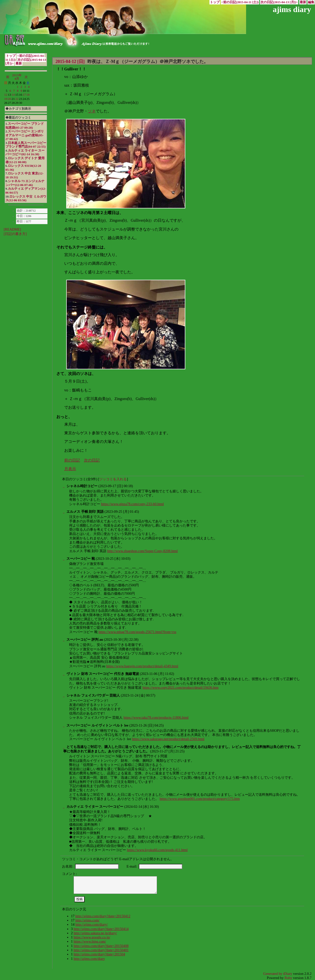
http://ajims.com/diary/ (92, 924)
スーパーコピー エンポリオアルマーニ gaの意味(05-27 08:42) (25, 135)
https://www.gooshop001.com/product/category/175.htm (200, 799)
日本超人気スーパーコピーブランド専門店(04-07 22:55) (26, 145)
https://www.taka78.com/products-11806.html (156, 717)
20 (9, 99)
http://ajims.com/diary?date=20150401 (101, 950)
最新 (303, 2)
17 (24, 95)
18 (28, 95)
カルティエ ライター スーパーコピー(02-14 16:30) (25, 152)
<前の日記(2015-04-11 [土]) (240, 2)
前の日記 (72, 460)
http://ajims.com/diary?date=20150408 (101, 946)
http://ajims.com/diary (89, 959)
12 (6, 95)
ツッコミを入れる (113, 479)
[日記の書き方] (15, 234)
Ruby (288, 978)
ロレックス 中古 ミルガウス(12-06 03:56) (26, 198)
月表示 (70, 469)
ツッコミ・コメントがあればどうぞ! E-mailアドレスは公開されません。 (118, 859)
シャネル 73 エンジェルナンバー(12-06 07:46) (25, 183)
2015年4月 (17, 77)
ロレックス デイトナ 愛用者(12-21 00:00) (25, 160)
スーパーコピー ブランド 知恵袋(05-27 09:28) (25, 126)
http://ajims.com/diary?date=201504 (99, 954)
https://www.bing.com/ (90, 941)
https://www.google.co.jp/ (92, 937)
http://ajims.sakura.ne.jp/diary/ (95, 933)
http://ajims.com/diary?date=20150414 (101, 929)
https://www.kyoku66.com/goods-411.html (157, 850)
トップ (215, 2)
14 (13, 95)
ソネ (92, 111)
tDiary (288, 974)
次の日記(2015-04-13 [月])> (279, 2)
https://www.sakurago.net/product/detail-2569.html (168, 739)
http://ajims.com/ (87, 920)
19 (6, 99)
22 (17, 99)
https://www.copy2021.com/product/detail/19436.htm (181, 687)
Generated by (273, 974)
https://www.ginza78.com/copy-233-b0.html (133, 504)
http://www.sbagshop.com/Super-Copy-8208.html (142, 551)
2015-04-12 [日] (70, 62)
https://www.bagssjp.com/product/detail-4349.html (142, 666)
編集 (311, 2)
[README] (12, 229)
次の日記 (92, 460)
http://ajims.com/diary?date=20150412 (103, 916)
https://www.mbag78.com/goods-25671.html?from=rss (137, 632)
